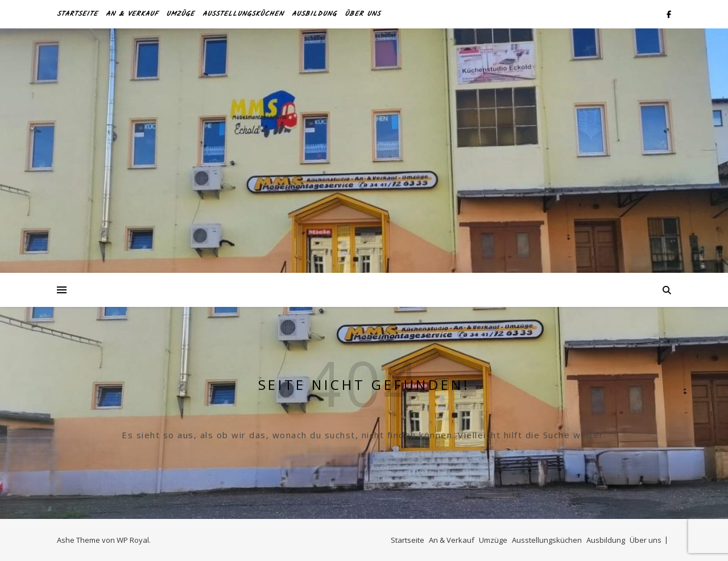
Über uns (363, 14)
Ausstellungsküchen (243, 14)
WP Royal (133, 540)
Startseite (77, 14)
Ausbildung (314, 14)
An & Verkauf (132, 14)
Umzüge (180, 14)
